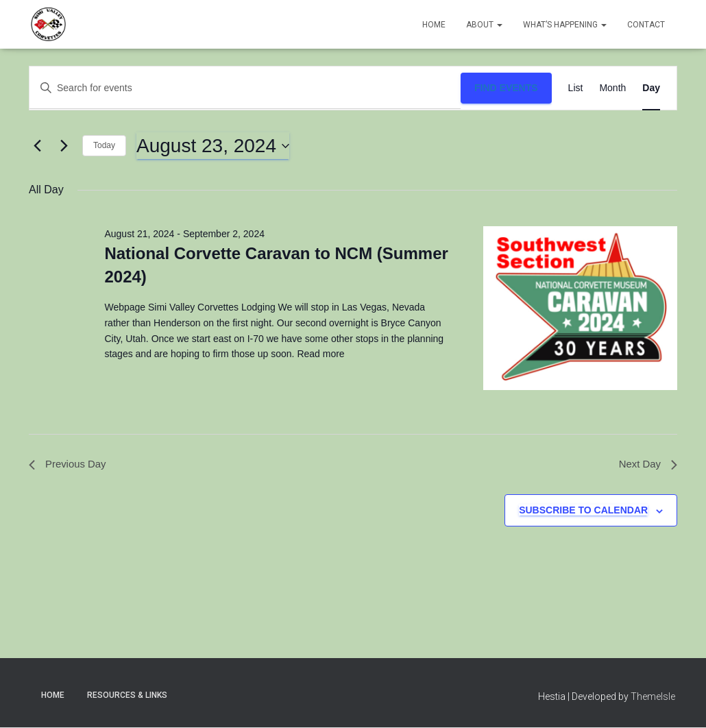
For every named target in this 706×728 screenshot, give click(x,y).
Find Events (506, 88)
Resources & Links (127, 697)
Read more (320, 354)
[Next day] (64, 146)
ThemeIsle (653, 699)
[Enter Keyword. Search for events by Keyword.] (245, 88)
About (484, 25)
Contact (646, 25)
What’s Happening (565, 25)
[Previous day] (37, 146)
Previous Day (70, 465)
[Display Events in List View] (576, 88)
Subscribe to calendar (583, 512)
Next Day (646, 465)
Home (434, 25)
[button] (499, 25)
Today (104, 145)
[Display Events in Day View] (651, 88)
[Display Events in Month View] (612, 88)
